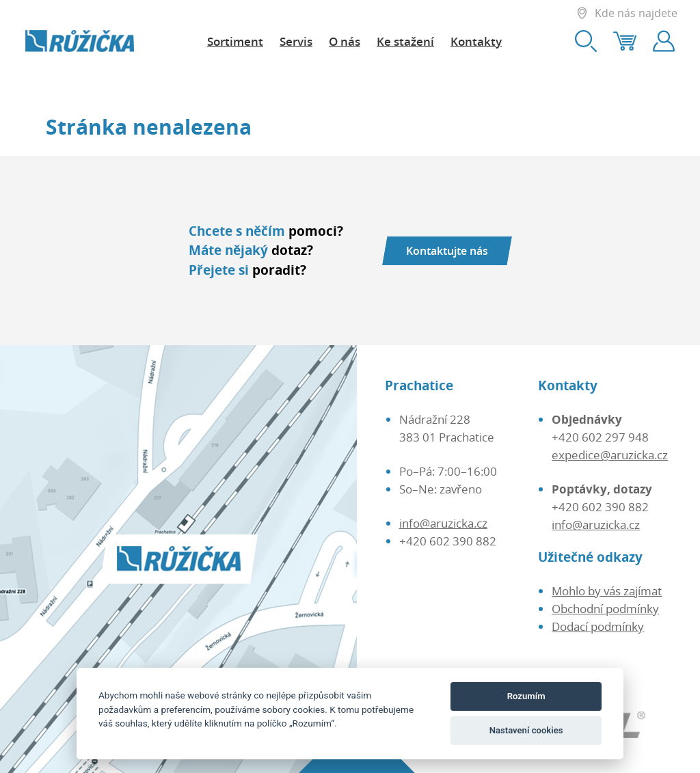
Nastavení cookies (526, 730)
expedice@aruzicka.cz (610, 455)
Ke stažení (405, 41)
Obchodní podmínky (605, 608)
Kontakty (476, 41)
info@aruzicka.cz (443, 523)
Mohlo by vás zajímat (607, 591)
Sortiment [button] (235, 41)
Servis (296, 41)
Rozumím (526, 696)
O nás (345, 41)
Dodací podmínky (598, 626)
